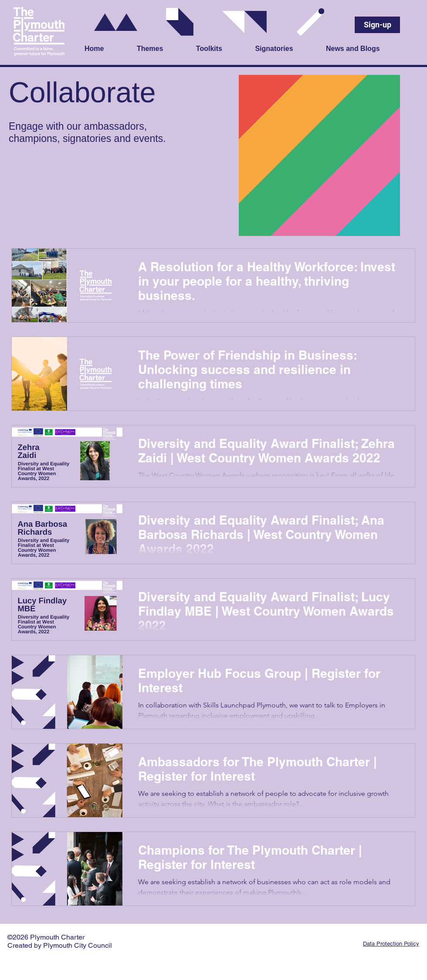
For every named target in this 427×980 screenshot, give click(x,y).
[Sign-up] (377, 25)
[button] (162, 49)
